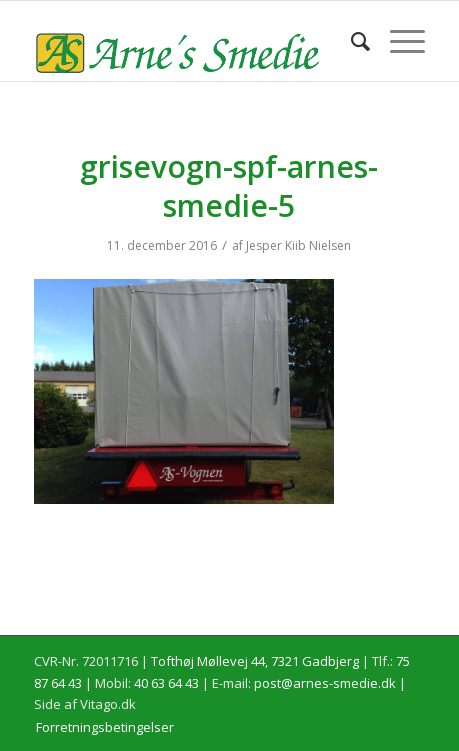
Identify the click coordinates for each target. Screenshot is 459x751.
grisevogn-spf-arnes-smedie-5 (229, 186)
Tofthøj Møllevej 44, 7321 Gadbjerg (255, 661)
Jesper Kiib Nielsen (298, 245)
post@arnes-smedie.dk (325, 683)
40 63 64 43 (166, 683)
